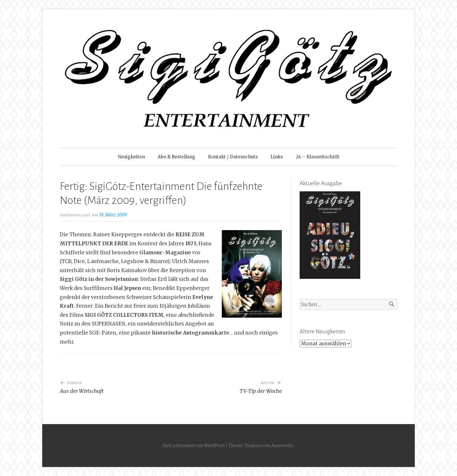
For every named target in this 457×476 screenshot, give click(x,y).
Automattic (283, 446)
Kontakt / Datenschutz (233, 157)
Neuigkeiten (131, 157)
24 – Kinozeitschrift (318, 157)
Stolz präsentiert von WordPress (194, 446)
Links (277, 157)
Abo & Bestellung (176, 157)
